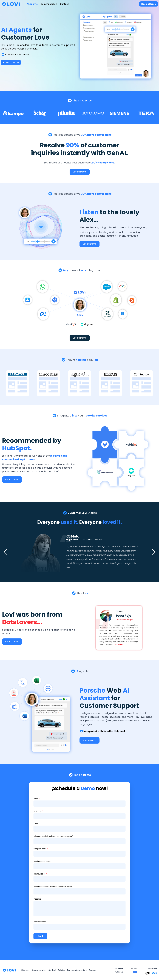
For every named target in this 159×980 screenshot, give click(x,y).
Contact (64, 4)
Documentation (49, 4)
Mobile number (40, 922)
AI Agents (32, 4)
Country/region (40, 874)
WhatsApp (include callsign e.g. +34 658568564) (53, 836)
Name (37, 799)
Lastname (38, 811)
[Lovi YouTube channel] (135, 972)
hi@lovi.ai (119, 972)
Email (36, 824)
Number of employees (43, 861)
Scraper (93, 970)
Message (37, 899)
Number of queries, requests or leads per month (53, 886)
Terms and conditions (77, 970)
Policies (62, 970)
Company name (41, 849)
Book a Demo (149, 4)
